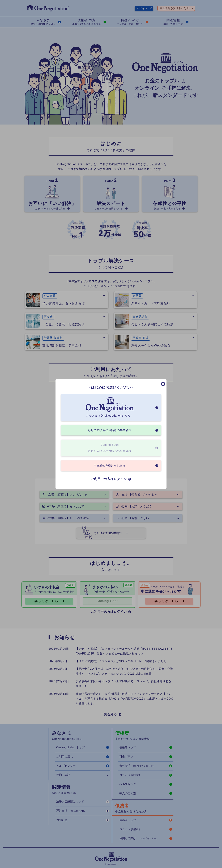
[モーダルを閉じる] (163, 384)
